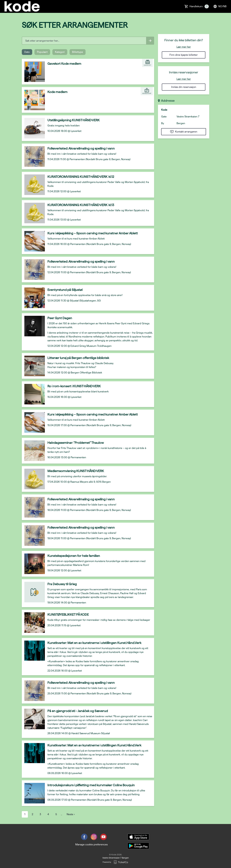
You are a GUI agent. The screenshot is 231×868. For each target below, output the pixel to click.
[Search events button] (150, 41)
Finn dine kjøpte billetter (184, 55)
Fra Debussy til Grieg (62, 584)
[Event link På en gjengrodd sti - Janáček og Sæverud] (33, 719)
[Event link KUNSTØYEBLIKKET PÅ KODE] (33, 623)
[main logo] (22, 6)
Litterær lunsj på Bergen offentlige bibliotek (78, 358)
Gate (164, 117)
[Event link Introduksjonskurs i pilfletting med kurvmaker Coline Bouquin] (33, 793)
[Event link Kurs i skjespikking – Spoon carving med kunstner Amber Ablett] (33, 241)
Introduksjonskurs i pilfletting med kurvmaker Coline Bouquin (91, 785)
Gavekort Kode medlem (64, 64)
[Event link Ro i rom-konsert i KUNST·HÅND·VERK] (33, 394)
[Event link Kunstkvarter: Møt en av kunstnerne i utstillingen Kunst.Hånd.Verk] (33, 651)
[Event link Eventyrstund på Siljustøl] (33, 298)
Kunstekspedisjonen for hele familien (74, 556)
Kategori (60, 52)
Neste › (71, 814)
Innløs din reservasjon (184, 87)
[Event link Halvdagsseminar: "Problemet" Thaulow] (33, 451)
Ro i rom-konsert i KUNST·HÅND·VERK (74, 386)
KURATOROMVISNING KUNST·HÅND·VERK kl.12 (81, 177)
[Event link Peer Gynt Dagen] (33, 326)
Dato (27, 52)
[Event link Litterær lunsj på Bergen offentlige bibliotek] (33, 366)
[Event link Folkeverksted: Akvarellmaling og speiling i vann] (33, 156)
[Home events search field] (88, 41)
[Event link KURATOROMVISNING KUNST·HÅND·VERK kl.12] (33, 185)
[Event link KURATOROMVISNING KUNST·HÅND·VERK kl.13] (33, 213)
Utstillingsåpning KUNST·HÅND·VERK (74, 120)
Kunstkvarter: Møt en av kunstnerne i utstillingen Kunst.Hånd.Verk (94, 643)
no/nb (220, 6)
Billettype (78, 52)
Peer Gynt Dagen (60, 318)
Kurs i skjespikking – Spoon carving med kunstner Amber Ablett (93, 233)
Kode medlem (57, 92)
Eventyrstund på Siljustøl (65, 290)
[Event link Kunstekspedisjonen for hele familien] (33, 564)
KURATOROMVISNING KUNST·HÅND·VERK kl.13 (81, 205)
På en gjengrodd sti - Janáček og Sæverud (78, 711)
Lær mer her (184, 47)
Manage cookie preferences (91, 844)
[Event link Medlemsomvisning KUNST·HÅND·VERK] (33, 479)
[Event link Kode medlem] (33, 100)
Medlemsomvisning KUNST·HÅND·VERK (76, 471)
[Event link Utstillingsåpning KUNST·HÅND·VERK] (33, 128)
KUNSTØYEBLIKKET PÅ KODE (68, 615)
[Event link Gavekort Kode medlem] (33, 72)
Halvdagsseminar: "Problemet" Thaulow (76, 443)
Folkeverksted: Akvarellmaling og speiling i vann (81, 148)
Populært (42, 52)
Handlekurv (199, 6)
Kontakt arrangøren (184, 132)
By (163, 123)
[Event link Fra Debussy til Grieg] (33, 592)
